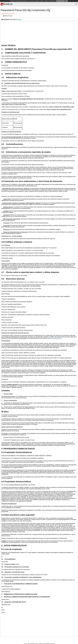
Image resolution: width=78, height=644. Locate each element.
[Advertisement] (39, 32)
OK (66, 1)
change (19, 19)
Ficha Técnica (8, 16)
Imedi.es (7, 4)
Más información (61, 1)
